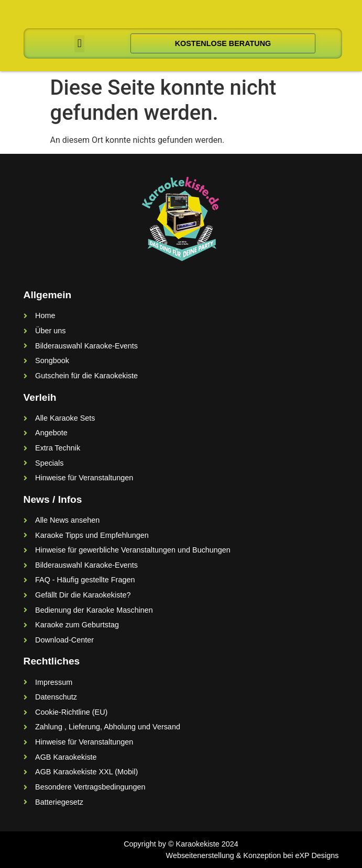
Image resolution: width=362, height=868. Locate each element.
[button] (79, 44)
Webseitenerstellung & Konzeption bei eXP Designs (253, 855)
